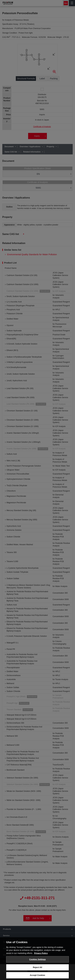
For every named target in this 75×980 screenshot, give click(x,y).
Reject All (37, 972)
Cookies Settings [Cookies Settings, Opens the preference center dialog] (37, 964)
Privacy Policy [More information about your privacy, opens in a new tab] (41, 958)
